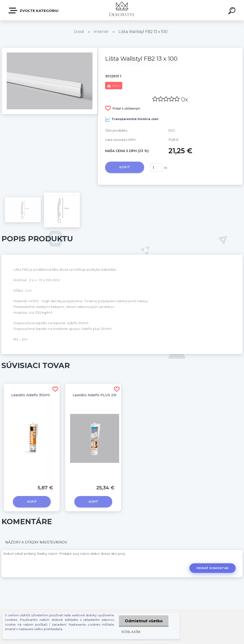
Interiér (101, 32)
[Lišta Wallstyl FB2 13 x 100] (50, 49)
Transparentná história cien (132, 119)
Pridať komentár (213, 568)
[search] (233, 11)
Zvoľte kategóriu (34, 11)
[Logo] (122, 10)
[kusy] (156, 168)
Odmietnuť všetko (144, 621)
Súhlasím (131, 632)
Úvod (79, 32)
